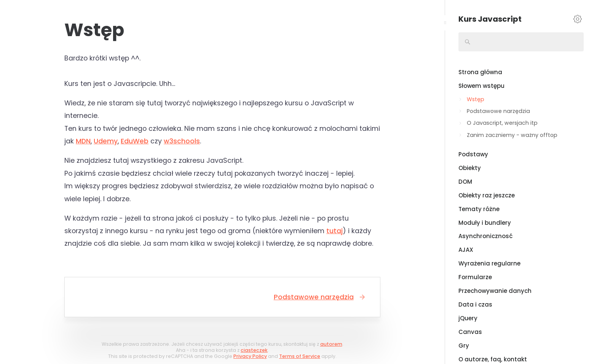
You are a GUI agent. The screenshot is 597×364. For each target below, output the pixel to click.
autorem (331, 344)
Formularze (475, 277)
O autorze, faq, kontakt (493, 359)
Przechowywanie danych (495, 291)
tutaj (334, 231)
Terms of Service (300, 356)
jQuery (468, 318)
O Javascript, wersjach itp (502, 123)
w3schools (182, 141)
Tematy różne (479, 209)
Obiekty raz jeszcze (487, 195)
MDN (83, 141)
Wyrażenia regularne (489, 263)
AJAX (466, 250)
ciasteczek (254, 350)
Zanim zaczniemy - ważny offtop (512, 135)
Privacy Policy (250, 356)
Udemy (106, 141)
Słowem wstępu (481, 86)
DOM (465, 182)
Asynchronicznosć (485, 236)
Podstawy (473, 154)
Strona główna (480, 72)
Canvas (470, 332)
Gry (464, 346)
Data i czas (475, 304)
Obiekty (470, 168)
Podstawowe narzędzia (320, 297)
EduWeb (135, 141)
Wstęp (476, 99)
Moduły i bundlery (485, 223)
